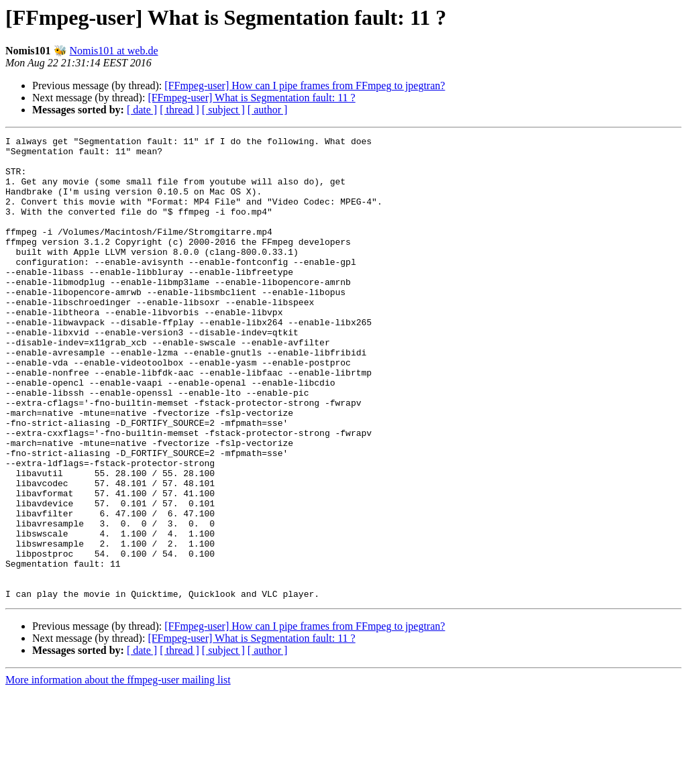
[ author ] (268, 110)
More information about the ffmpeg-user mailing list (118, 772)
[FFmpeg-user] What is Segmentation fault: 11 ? (251, 98)
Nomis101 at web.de (114, 51)
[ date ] (142, 110)
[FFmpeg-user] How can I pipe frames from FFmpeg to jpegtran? (305, 86)
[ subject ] (223, 110)
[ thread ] (179, 110)
